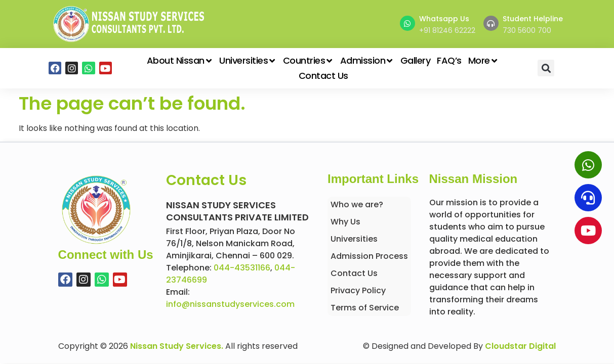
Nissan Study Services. (177, 346)
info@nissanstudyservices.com (230, 304)
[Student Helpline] (491, 23)
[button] (546, 68)
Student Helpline (533, 19)
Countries (308, 60)
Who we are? (357, 204)
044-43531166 (242, 268)
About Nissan (180, 60)
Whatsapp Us (444, 19)
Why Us (345, 222)
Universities (248, 60)
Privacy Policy (358, 290)
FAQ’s (449, 60)
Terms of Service (365, 308)
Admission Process (369, 256)
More (483, 60)
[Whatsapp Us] (407, 23)
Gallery (416, 60)
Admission (367, 60)
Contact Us (323, 76)
